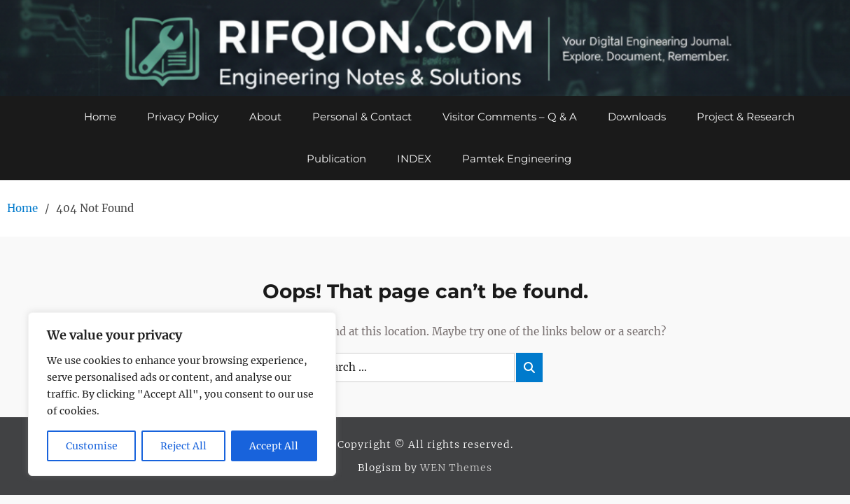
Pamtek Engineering (517, 159)
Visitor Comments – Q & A (510, 117)
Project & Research (746, 117)
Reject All (183, 446)
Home (100, 117)
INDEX (414, 159)
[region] (182, 394)
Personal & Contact (362, 117)
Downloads (637, 117)
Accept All (274, 446)
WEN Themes (456, 468)
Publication (336, 159)
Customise (92, 446)
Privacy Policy (183, 117)
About (265, 117)
